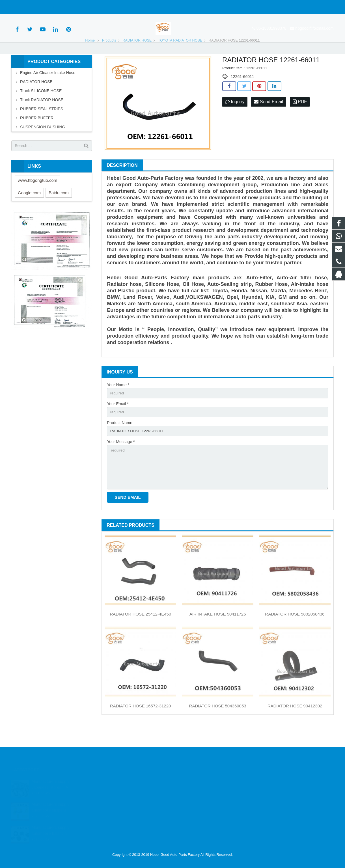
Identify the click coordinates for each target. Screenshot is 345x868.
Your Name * (118, 402)
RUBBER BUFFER (37, 135)
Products (109, 58)
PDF (300, 119)
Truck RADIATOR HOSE (42, 117)
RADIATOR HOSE (137, 58)
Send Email (268, 119)
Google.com (29, 210)
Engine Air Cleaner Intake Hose (48, 90)
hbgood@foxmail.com (74, 7)
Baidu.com (59, 210)
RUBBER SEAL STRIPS (42, 126)
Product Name (119, 441)
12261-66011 (242, 94)
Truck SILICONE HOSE (41, 108)
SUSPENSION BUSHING (43, 144)
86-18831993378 (31, 7)
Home (90, 58)
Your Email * (118, 422)
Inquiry (235, 119)
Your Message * (121, 461)
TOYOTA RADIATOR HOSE (180, 58)
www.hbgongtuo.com (37, 197)
